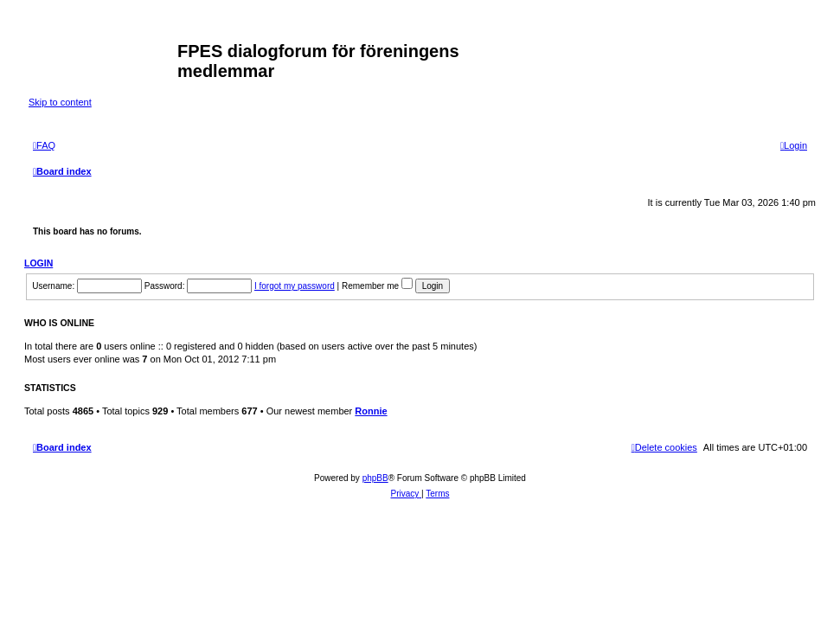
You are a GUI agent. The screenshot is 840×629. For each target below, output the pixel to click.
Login (38, 263)
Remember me (377, 286)
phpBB (375, 478)
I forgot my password (295, 286)
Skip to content (60, 102)
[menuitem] (44, 145)
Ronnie (371, 411)
